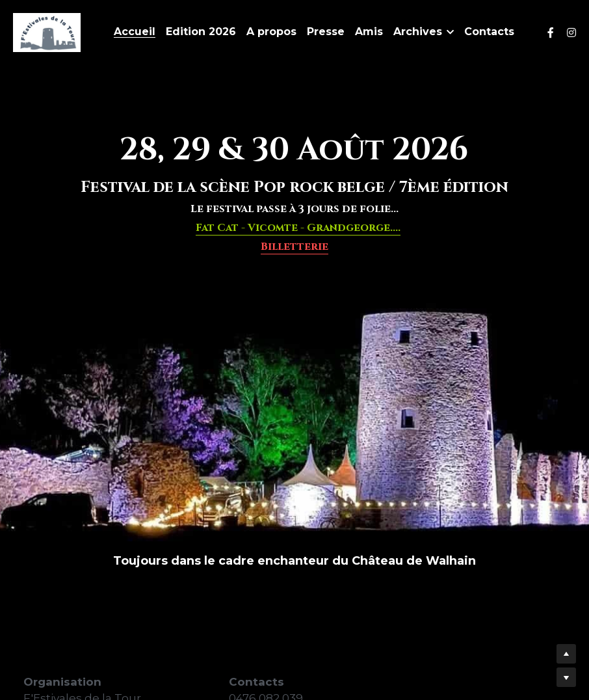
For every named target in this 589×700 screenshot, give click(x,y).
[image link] (47, 32)
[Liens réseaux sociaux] (551, 33)
